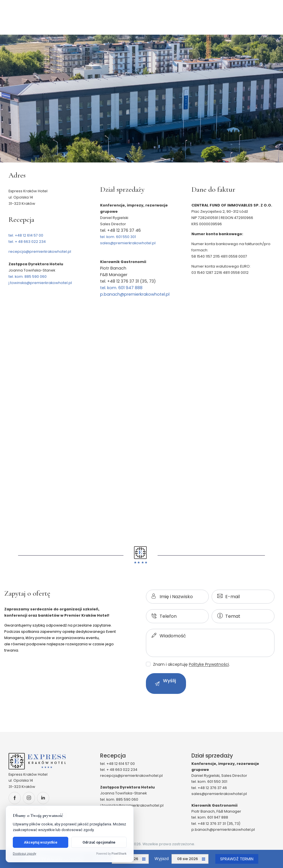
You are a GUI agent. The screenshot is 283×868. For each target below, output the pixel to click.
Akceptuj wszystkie (41, 842)
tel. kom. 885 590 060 (28, 277)
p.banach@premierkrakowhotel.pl (135, 294)
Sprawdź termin (237, 859)
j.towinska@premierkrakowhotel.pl (40, 283)
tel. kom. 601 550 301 (118, 237)
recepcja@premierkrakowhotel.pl (40, 252)
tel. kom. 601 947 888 (121, 288)
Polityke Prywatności (209, 664)
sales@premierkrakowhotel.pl (128, 243)
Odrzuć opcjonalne (99, 842)
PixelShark (119, 854)
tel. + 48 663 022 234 (27, 242)
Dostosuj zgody (24, 854)
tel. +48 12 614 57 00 (26, 235)
